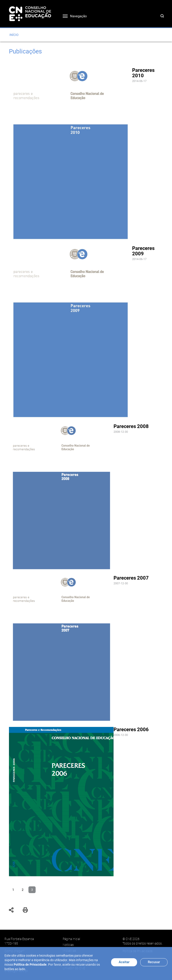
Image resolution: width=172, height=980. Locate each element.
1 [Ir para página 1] (13, 890)
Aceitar (124, 962)
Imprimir (25, 910)
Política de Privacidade (30, 965)
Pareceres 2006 (131, 729)
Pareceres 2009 (143, 251)
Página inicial (71, 939)
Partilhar (11, 910)
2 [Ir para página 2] (23, 890)
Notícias (68, 945)
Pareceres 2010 (143, 73)
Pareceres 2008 (131, 426)
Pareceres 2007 (131, 578)
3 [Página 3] (32, 890)
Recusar (154, 962)
